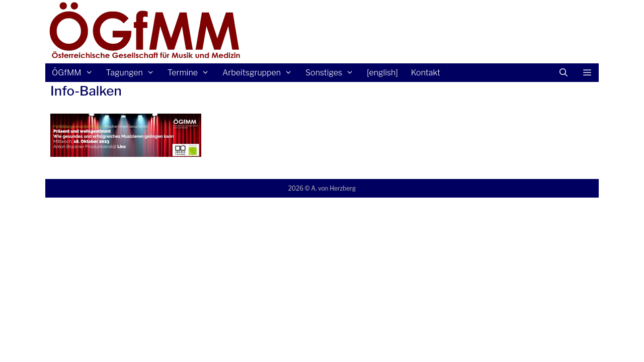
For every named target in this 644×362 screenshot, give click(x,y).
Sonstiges (333, 73)
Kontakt (426, 73)
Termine (192, 73)
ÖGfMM (75, 73)
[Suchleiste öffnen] (564, 73)
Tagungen (133, 73)
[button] (587, 73)
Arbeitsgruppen (261, 73)
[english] (382, 73)
